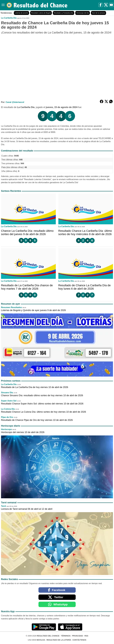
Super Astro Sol (9, 401)
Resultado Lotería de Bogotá (41, 13)
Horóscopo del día (83, 13)
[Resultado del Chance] (37, 5)
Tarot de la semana (98, 13)
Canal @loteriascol (15, 102)
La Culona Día (8, 409)
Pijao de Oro (7, 417)
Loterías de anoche (21, 13)
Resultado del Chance (48, 636)
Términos (66, 636)
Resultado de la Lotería (59, 640)
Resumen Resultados (11, 307)
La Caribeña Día (9, 18)
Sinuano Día (7, 393)
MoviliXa (41, 640)
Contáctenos (79, 640)
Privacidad (78, 636)
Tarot (4, 506)
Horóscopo (6, 429)
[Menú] (3, 4)
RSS (86, 636)
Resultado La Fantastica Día (64, 13)
